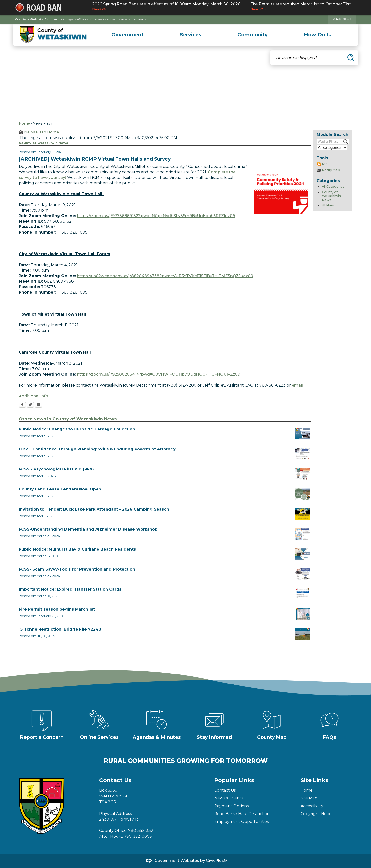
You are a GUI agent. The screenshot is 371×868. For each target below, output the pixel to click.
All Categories (333, 187)
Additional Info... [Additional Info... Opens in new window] (34, 396)
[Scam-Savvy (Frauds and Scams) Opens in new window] (303, 574)
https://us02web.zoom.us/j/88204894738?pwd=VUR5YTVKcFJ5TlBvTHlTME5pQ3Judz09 (165, 276)
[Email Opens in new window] (39, 405)
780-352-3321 (142, 831)
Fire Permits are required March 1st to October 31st (301, 7)
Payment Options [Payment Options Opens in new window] (231, 806)
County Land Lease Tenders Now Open (60, 489)
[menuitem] (127, 35)
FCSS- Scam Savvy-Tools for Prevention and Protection (77, 569)
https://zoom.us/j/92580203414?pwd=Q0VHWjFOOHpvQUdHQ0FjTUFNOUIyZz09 (159, 374)
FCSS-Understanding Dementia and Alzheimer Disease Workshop (88, 529)
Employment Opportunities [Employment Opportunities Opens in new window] (241, 822)
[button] (351, 58)
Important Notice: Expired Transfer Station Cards (70, 589)
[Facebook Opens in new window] (22, 405)
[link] (342, 19)
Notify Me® (331, 170)
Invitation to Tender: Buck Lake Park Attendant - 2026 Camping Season (94, 509)
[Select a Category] (332, 148)
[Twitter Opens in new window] (30, 405)
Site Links (314, 780)
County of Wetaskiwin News (331, 196)
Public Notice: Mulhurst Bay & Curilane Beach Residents (77, 549)
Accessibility (312, 806)
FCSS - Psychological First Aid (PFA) (56, 469)
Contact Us (225, 790)
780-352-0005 (138, 836)
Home (24, 123)
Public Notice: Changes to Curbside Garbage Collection (77, 429)
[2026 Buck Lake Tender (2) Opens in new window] (303, 514)
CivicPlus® (216, 861)
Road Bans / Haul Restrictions (243, 814)
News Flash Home (42, 132)
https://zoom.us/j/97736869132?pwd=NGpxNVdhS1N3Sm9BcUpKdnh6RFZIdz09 (156, 216)
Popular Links (234, 780)
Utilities (328, 205)
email (297, 385)
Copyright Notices (318, 814)
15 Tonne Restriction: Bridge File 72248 (60, 629)
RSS (325, 164)
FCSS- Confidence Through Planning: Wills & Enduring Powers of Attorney (97, 449)
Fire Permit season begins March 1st (57, 609)
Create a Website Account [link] (37, 19)
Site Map (309, 798)
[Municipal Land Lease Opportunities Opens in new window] (303, 494)
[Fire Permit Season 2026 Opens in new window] (303, 614)
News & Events (229, 798)
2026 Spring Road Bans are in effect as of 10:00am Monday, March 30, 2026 (167, 7)
